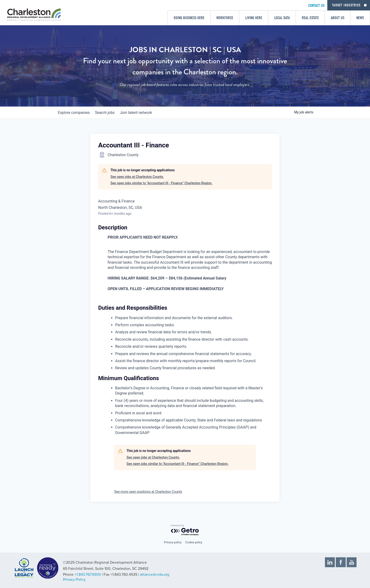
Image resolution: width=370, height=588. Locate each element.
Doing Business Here (189, 18)
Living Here (254, 18)
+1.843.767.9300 (88, 575)
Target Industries (346, 5)
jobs (108, 113)
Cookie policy (194, 542)
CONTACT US (316, 6)
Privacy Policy (74, 579)
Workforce (225, 18)
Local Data (282, 18)
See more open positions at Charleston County (148, 492)
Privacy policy (173, 542)
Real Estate (310, 18)
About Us (338, 18)
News (360, 18)
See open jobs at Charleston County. (137, 177)
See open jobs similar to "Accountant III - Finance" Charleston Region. (161, 183)
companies (75, 113)
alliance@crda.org (155, 575)
